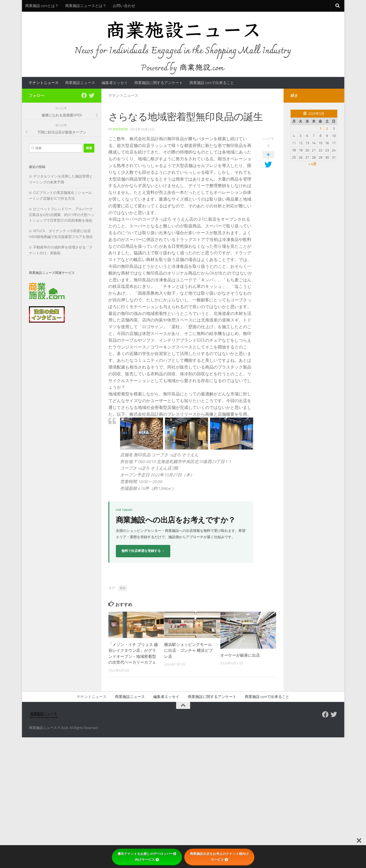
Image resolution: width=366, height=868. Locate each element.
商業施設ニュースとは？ (86, 6)
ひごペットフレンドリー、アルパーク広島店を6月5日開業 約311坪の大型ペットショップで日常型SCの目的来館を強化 (62, 215)
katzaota (120, 129)
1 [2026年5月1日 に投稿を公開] (320, 129)
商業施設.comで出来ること (212, 83)
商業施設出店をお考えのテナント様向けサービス (219, 857)
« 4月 (312, 164)
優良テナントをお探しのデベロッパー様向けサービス (147, 857)
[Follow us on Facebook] (84, 95)
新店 (123, 588)
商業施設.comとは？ (42, 6)
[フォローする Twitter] (92, 95)
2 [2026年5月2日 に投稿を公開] (327, 129)
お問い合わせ (124, 6)
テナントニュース (44, 83)
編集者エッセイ (115, 83)
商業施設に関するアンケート (159, 83)
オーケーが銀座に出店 (240, 655)
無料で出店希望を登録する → (143, 551)
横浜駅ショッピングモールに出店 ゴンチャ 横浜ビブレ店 (188, 650)
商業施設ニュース (80, 83)
